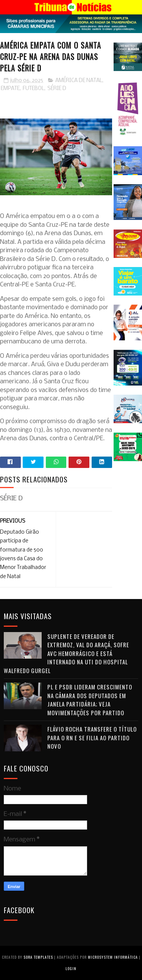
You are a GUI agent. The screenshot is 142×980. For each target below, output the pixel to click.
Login (71, 968)
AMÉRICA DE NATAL (79, 81)
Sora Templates (38, 957)
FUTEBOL (34, 89)
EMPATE (10, 89)
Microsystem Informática (113, 957)
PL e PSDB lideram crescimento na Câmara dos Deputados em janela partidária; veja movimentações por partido (90, 700)
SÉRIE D (57, 89)
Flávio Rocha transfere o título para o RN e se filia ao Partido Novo (92, 737)
